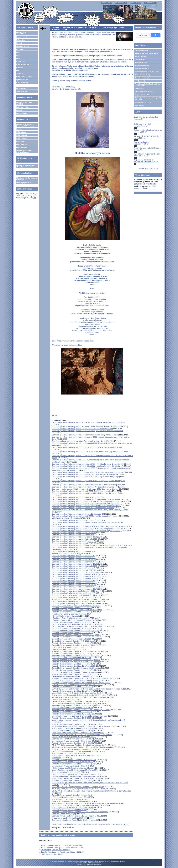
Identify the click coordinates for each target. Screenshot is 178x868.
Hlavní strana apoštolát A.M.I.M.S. (25, 103)
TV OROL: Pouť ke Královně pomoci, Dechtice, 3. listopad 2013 (77, 787)
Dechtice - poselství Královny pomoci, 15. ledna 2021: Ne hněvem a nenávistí (83, 508)
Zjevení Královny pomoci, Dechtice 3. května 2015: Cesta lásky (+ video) (81, 710)
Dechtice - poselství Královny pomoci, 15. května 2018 (73, 579)
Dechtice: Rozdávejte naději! (63, 814)
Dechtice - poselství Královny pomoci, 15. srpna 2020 (73, 520)
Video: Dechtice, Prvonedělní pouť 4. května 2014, (72, 762)
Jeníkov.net (139, 89)
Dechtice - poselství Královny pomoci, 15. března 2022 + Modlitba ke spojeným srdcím (86, 472)
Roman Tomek (62, 824)
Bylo (18, 52)
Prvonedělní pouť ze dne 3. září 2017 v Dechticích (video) (75, 599)
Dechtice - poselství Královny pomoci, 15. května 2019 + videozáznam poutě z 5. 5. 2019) (73, 552)
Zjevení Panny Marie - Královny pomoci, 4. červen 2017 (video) (77, 610)
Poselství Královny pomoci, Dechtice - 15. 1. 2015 (72, 724)
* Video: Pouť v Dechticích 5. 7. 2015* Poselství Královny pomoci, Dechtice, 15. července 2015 (75, 700)
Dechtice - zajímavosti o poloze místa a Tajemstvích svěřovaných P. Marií (81, 441)
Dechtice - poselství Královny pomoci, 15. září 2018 (72, 570)
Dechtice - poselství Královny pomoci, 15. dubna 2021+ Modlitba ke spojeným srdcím (86, 501)
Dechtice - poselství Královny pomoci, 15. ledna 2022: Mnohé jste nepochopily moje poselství (89, 476)
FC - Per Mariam (67, 87)
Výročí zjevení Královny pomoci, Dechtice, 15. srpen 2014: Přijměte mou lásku (83, 747)
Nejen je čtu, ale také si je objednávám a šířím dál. (144, 161)
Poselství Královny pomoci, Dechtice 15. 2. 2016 (71, 670)
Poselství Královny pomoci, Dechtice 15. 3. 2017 (71, 622)
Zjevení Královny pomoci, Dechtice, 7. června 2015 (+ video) (76, 706)
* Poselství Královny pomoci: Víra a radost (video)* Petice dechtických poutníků (72, 648)
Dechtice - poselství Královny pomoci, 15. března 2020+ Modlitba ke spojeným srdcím (86, 531)
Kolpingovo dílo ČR (142, 95)
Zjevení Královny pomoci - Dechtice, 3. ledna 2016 (72, 676)
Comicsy (19, 110)
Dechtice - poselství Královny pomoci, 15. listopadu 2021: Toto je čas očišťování (84, 485)
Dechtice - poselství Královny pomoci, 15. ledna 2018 (73, 587)
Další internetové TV (142, 69)
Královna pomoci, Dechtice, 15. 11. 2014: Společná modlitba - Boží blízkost (82, 735)
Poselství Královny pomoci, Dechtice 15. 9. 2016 (71, 643)
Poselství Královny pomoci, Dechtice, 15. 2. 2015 (71, 718)
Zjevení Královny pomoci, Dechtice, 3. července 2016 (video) (76, 656)
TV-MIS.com (121, 3)
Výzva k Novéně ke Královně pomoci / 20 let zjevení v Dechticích (78, 697)
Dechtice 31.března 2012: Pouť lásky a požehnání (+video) (75, 805)
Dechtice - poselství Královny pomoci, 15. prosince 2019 (74, 537)
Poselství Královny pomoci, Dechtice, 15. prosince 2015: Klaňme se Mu (80, 678)
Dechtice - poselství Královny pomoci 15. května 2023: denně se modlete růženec (84, 427)
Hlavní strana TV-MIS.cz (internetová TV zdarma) (25, 125)
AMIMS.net (107, 3)
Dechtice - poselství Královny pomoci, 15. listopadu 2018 (74, 566)
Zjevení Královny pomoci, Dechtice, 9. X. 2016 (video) (73, 641)
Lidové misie (21, 61)
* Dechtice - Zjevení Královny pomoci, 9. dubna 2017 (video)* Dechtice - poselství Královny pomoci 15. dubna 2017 (76, 619)
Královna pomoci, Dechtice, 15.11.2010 (68, 818)
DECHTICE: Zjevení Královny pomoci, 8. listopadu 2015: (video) (77, 685)
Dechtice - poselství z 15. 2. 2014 (65, 772)
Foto (18, 55)
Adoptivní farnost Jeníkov (144, 92)
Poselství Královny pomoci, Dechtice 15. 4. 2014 (71, 764)
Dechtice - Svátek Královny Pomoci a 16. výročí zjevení (74, 816)
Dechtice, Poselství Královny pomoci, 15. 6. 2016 (71, 658)
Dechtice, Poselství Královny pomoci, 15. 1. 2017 (71, 628)
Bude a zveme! (21, 37)
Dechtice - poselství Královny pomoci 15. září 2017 (72, 597)
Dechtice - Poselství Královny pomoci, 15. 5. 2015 (72, 708)
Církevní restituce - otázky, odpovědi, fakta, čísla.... (148, 99)
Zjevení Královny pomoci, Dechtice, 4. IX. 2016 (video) (74, 645)
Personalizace (21, 88)
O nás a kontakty (22, 83)
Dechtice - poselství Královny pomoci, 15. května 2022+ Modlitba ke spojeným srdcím (86, 466)
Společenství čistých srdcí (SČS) (147, 53)
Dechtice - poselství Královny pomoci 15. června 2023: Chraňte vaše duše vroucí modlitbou (88, 422)
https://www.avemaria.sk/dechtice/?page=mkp (75, 341)
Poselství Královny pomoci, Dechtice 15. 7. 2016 (71, 653)
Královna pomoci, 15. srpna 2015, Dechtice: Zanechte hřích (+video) (79, 695)
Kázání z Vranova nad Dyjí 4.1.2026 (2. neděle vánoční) (62, 848)
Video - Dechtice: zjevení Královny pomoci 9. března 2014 (75, 770)
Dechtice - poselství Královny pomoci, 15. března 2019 (74, 558)
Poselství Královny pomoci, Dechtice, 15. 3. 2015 (71, 714)
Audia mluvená (22, 147)
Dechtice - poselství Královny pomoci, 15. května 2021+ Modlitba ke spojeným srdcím (86, 499)
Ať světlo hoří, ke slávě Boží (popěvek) (56, 850)
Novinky (19, 129)
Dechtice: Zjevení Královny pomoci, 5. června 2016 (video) (75, 660)
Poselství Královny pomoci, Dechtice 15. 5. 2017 (71, 612)
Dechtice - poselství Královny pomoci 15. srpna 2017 (73, 601)
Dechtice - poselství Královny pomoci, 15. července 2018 (74, 574)
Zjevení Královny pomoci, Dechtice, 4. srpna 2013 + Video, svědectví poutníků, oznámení (72, 796)
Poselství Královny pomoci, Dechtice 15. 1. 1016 (71, 674)
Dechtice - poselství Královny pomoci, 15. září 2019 (72, 543)
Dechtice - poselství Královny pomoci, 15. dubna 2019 (73, 556)
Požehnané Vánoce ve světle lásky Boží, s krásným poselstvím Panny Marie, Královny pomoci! (90, 510)
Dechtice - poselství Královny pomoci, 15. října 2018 (73, 568)
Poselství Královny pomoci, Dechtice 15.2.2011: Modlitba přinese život (80, 812)
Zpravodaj (20, 49)
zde (30, 193)
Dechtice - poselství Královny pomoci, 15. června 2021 (74, 497)
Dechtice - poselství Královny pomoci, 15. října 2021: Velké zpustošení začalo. (83, 487)
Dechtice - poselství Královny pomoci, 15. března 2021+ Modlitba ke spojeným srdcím (86, 504)
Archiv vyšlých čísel (23, 183)
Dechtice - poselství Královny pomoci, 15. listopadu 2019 (74, 539)
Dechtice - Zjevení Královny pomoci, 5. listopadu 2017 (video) (76, 591)
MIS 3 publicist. (22, 138)
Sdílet (55, 416)
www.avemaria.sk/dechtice (71, 345)
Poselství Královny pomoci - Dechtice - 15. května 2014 (74, 760)
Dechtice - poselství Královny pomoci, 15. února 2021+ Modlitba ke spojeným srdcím (86, 506)
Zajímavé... (20, 74)
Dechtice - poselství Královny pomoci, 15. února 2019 (73, 560)
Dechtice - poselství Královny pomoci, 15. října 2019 (73, 541)
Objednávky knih (22, 113)
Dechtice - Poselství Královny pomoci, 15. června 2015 (74, 703)
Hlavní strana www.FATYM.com (22, 33)
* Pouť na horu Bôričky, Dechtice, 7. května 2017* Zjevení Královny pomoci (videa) (71, 615)
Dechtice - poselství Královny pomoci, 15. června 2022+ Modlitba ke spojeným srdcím (86, 464)
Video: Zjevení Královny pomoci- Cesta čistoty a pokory (74, 737)
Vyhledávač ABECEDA (143, 103)
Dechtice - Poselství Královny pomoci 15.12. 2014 (72, 731)
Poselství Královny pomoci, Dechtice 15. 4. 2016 (71, 664)
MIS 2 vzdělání (21, 135)
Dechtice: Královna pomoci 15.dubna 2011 (69, 810)
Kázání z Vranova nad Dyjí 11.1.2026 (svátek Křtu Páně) (62, 845)
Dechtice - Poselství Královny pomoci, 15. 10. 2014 (72, 739)
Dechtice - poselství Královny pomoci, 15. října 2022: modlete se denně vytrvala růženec (87, 447)
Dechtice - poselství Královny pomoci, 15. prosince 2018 (74, 564)
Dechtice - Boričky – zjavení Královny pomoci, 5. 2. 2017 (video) (77, 626)
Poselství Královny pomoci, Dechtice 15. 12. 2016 (72, 633)
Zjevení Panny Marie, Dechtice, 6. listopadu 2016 (71, 639)
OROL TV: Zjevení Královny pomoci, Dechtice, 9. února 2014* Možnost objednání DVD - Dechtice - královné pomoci (76, 775)
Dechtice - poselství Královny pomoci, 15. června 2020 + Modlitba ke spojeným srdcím (86, 526)
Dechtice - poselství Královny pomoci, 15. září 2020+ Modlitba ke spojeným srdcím (85, 516)
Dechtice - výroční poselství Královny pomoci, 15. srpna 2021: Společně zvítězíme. (85, 489)
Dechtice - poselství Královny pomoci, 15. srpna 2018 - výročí (76, 572)
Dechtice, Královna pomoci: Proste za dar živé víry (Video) (75, 681)
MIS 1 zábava (21, 132)
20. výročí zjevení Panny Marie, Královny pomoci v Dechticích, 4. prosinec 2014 (84, 726)
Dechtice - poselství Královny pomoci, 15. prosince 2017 (74, 589)
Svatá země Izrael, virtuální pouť (147, 72)
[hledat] (142, 35)
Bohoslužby (20, 40)
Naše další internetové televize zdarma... (24, 151)
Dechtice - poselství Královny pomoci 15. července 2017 (74, 603)
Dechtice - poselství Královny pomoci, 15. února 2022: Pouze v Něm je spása (83, 474)
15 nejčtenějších (22, 91)
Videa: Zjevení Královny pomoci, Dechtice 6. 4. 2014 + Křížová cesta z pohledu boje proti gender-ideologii (73, 767)
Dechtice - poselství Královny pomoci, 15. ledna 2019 (73, 562)
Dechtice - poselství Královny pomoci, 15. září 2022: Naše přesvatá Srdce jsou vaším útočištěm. (90, 451)
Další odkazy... (140, 106)
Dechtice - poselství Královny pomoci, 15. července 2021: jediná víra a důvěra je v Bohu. (87, 493)
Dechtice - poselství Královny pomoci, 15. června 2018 (74, 576)
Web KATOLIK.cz (141, 56)
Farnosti (19, 43)
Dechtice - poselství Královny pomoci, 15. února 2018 (73, 585)
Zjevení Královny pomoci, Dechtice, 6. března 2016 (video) (75, 668)
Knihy (18, 71)
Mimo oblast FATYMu (24, 77)
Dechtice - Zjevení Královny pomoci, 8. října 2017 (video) (74, 595)
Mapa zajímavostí (22, 64)
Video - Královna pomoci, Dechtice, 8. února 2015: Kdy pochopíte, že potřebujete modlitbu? (88, 720)
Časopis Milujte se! (142, 50)
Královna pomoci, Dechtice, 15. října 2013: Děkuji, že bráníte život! (78, 789)
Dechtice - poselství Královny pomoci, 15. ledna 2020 (73, 535)
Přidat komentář (117, 824)
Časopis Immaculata (142, 78)
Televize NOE (140, 60)
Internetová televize (142, 66)
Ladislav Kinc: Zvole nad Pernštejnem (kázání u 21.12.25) (63, 852)
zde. (80, 89)
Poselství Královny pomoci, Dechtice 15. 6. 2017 (71, 608)
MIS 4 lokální (21, 141)
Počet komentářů (103, 824)
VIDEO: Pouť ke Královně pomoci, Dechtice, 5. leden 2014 (75, 778)
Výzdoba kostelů (22, 80)
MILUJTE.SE (150, 3)
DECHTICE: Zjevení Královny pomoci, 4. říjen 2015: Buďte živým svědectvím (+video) (86, 689)
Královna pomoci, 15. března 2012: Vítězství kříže (72, 808)
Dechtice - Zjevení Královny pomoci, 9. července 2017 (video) (76, 606)
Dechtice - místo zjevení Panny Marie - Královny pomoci (74, 820)
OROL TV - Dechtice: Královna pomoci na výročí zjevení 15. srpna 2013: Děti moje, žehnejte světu (91, 791)
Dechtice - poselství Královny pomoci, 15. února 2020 (73, 533)
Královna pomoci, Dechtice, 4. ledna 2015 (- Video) (72, 728)
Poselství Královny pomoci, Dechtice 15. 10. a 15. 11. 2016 (75, 637)
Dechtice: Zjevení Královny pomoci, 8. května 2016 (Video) (75, 662)
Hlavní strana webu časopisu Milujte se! (27, 179)
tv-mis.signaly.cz (31, 196)
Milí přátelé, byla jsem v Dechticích (66, 518)
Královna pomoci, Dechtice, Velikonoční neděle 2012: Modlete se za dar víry (82, 803)
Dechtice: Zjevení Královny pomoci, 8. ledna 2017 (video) (75, 631)
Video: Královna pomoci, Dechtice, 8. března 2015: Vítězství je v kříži (79, 716)
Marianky (19, 67)
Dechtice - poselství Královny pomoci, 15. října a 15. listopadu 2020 (79, 514)
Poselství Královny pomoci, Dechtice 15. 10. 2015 (72, 687)
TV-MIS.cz (136, 3)
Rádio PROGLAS (141, 63)
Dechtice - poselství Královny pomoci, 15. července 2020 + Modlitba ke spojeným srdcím (87, 522)
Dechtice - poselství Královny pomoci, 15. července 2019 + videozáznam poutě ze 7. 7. (87, 545)
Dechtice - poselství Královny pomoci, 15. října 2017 (73, 593)
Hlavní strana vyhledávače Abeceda (26, 166)
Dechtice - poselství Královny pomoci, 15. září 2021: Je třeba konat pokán (81, 491)
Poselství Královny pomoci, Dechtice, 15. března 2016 (73, 666)
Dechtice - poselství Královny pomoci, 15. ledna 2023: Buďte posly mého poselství (85, 435)
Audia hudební (21, 144)
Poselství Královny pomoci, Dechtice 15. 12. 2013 (72, 780)
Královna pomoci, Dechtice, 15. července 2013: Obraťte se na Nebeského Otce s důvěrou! (71, 800)
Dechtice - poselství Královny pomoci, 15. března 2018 (74, 583)
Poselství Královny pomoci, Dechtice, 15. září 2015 (72, 691)
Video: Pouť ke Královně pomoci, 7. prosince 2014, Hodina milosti (78, 733)
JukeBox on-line (141, 81)
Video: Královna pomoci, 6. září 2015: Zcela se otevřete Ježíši (77, 693)
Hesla (18, 58)
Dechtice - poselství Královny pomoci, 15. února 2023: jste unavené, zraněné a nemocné (87, 431)
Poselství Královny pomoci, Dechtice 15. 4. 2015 (71, 712)
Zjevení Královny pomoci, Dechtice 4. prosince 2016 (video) (76, 635)
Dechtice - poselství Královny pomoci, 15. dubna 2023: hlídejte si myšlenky (82, 429)
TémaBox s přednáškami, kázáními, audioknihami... (148, 85)
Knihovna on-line (22, 107)
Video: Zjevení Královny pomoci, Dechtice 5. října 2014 (74, 741)
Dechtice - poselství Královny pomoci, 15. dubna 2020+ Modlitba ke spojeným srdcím (86, 529)
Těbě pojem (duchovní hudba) (52, 854)
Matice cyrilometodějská (144, 75)
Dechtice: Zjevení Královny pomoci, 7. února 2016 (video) (75, 672)
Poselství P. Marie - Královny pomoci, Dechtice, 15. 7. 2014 (75, 749)
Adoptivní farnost (22, 46)
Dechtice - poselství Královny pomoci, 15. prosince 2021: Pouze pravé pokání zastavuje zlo (88, 481)
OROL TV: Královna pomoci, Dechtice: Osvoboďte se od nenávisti (78, 745)
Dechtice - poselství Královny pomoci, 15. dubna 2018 (73, 581)
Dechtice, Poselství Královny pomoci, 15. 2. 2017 (71, 624)
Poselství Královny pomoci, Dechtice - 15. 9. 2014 (72, 743)
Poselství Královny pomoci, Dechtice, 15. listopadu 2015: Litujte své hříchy (82, 683)
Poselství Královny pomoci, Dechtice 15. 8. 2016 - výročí (74, 651)
